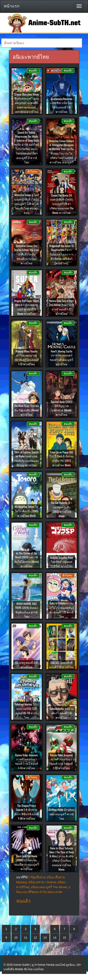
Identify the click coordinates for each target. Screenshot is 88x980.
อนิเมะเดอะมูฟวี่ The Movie (49, 887)
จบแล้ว (23, 901)
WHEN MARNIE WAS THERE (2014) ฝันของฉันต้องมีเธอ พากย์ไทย (27, 610)
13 (45, 938)
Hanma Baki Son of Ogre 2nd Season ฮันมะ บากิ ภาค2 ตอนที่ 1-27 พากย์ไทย (61, 307)
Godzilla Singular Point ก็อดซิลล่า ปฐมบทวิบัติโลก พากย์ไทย (61, 562)
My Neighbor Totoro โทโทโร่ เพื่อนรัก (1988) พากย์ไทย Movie (27, 511)
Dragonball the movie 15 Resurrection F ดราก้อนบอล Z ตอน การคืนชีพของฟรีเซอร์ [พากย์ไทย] (62, 254)
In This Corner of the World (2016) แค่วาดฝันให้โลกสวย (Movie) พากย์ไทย (27, 560)
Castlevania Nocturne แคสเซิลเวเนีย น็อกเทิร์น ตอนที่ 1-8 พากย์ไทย (62, 105)
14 (55, 938)
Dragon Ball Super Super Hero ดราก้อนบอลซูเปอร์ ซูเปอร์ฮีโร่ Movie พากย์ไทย (27, 307)
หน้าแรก (12, 6)
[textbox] (42, 43)
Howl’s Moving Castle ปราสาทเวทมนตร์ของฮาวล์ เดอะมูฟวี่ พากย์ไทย (62, 358)
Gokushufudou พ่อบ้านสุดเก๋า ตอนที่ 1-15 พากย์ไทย (61, 713)
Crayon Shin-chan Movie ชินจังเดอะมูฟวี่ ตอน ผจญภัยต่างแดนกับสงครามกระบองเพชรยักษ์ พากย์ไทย (27, 103)
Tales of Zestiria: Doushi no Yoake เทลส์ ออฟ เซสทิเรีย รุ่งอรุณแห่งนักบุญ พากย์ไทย (27, 459)
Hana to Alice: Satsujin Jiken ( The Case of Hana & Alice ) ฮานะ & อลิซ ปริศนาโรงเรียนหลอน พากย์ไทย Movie (61, 859)
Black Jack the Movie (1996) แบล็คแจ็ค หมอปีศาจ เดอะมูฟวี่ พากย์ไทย (27, 862)
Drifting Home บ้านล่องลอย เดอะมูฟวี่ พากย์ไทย (62, 814)
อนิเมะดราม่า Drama (42, 882)
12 (35, 938)
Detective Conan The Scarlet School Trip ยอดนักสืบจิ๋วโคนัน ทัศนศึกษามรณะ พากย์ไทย (27, 254)
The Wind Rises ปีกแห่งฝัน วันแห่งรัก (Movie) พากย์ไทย (27, 410)
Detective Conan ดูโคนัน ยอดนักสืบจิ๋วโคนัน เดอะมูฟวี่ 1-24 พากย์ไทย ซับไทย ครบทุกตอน (27, 204)
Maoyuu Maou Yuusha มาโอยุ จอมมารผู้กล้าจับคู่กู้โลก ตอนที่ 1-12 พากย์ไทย (27, 358)
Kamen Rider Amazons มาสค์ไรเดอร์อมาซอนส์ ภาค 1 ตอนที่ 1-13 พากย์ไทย (62, 761)
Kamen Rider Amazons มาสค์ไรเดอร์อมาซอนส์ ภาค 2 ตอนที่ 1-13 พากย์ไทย (27, 761)
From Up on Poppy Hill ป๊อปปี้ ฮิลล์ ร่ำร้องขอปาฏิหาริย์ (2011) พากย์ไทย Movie (62, 459)
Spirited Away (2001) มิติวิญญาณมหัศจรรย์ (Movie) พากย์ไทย (61, 408)
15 (64, 938)
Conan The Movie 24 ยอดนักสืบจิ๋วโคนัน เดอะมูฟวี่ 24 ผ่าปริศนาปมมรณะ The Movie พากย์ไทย (61, 204)
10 (16, 938)
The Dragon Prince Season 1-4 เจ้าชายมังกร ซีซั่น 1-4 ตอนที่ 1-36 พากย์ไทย (27, 812)
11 (26, 938)
